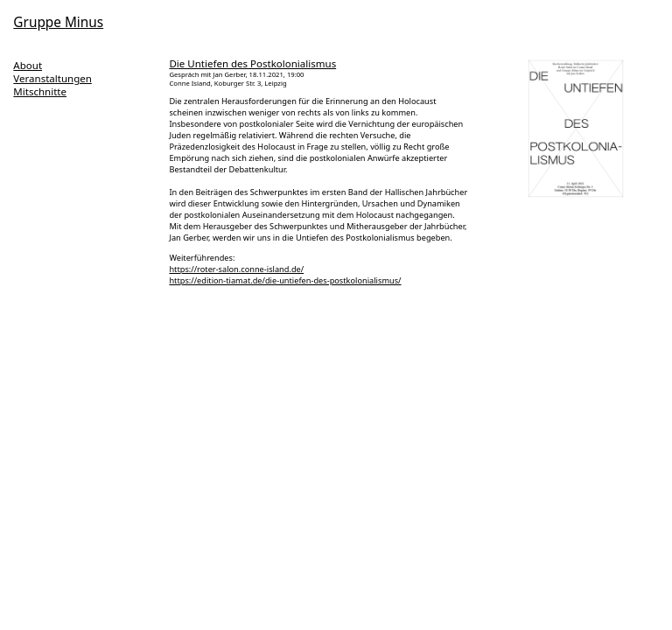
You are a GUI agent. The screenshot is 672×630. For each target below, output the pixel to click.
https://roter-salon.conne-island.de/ (236, 269)
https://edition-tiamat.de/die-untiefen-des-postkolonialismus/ (285, 280)
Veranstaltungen (52, 78)
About (28, 65)
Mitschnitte (40, 91)
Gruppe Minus (58, 22)
